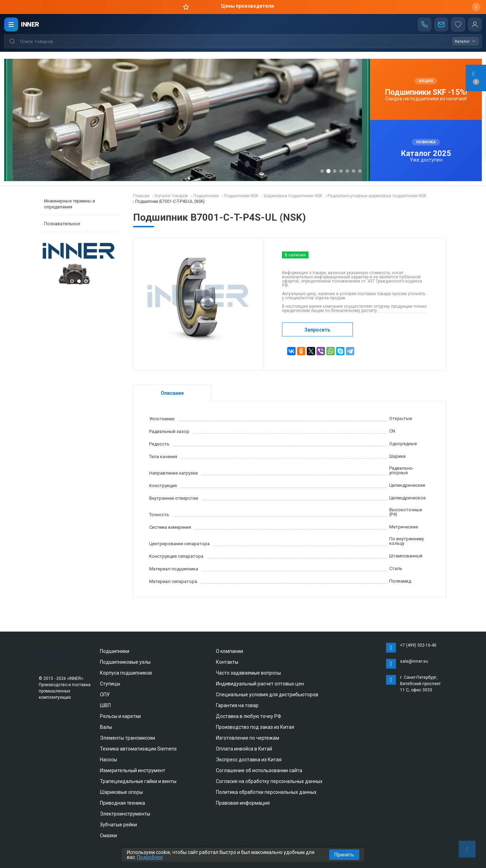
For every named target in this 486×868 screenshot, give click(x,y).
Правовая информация (243, 803)
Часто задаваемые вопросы (248, 673)
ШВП (105, 705)
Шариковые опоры (121, 792)
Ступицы (110, 684)
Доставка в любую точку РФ (249, 716)
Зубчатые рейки (118, 825)
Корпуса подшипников (126, 673)
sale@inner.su (414, 661)
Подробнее (150, 857)
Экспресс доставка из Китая (249, 760)
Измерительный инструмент (133, 770)
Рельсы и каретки (120, 716)
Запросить (317, 330)
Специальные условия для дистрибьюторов (267, 695)
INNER (30, 24)
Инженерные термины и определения (70, 204)
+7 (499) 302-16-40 (418, 645)
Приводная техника (122, 803)
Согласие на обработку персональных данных (269, 781)
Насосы (108, 760)
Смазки (108, 835)
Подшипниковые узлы (125, 662)
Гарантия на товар (237, 705)
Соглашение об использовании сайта (259, 770)
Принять (344, 855)
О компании (230, 651)
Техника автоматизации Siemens (138, 749)
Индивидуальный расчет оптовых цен (260, 684)
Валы (106, 727)
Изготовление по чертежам (248, 738)
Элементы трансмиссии (128, 738)
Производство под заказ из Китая (255, 727)
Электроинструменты (125, 814)
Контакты (227, 662)
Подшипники (115, 651)
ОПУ (105, 695)
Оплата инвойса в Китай (244, 749)
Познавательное (62, 224)
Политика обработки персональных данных (266, 792)
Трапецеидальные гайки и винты (138, 781)
